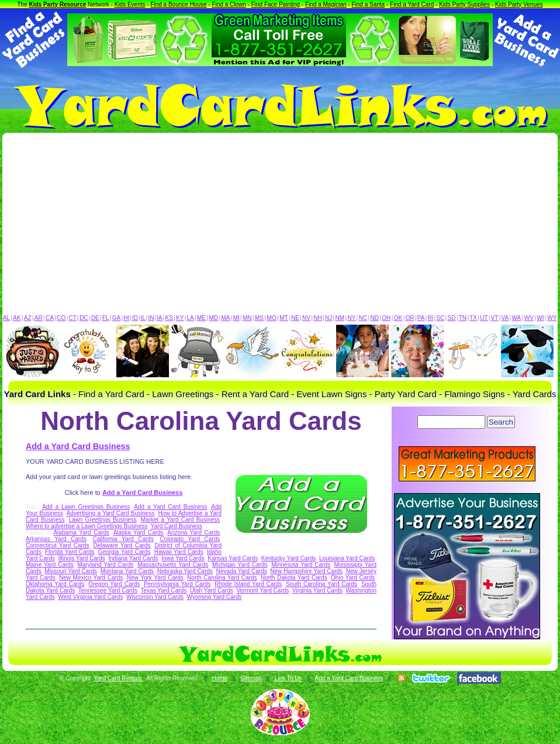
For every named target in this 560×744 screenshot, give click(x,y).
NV (306, 318)
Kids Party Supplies (464, 4)
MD (214, 318)
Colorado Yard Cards (190, 539)
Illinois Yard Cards (81, 558)
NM (340, 318)
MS (259, 318)
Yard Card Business (177, 526)
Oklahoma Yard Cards (55, 584)
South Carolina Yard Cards (322, 584)
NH (317, 318)
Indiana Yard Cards (133, 558)
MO (272, 318)
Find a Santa (368, 4)
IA (159, 318)
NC (363, 318)
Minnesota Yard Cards (301, 565)
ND (375, 318)
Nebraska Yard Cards (185, 571)
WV (529, 318)
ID (135, 318)
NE (295, 318)
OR (410, 318)
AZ (28, 318)
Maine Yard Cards (50, 565)
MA (226, 318)
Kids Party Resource (58, 4)
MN (247, 318)
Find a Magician (326, 4)
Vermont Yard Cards (262, 590)
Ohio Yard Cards (353, 578)
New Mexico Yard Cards (91, 578)
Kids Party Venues (519, 4)
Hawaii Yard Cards (179, 552)
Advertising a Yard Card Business (111, 513)
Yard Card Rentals (119, 678)
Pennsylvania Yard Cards (177, 584)
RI (430, 318)
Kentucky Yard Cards (289, 558)
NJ (329, 318)
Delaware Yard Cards (122, 545)
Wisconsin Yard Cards (155, 597)
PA (421, 318)
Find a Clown (229, 4)
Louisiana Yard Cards (347, 558)
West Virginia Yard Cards (90, 597)
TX (473, 318)
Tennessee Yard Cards (108, 590)
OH (386, 318)
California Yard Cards (123, 539)
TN (463, 318)
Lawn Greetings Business (102, 520)
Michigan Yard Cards (240, 565)
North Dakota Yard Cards (294, 578)
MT (284, 318)
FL (106, 318)
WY (552, 318)
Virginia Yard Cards (317, 590)
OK (398, 318)
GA (116, 318)
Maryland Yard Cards (106, 565)
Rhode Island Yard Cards (248, 584)
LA (191, 318)
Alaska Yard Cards (139, 533)
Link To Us (288, 678)
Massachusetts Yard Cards (173, 565)
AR (39, 318)
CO (61, 318)
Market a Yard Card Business (180, 520)
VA (505, 318)
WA (517, 318)
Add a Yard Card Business (78, 446)
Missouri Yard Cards (71, 571)
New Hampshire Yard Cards (306, 571)
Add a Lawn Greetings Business (86, 507)
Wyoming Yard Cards (215, 597)
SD (452, 318)
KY (180, 318)
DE (95, 318)
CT (73, 318)
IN (151, 318)
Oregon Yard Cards (114, 584)
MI (236, 318)
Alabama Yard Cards (81, 533)
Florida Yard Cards (70, 552)
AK (17, 318)
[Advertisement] (280, 226)
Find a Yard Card (412, 4)
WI (540, 318)
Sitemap (251, 678)
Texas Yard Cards (163, 590)
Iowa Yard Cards (183, 558)
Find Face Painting (276, 4)
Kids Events (130, 4)
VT (495, 318)
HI (126, 318)
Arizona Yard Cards (193, 533)
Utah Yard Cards (212, 590)
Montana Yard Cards (127, 571)
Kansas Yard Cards (233, 558)
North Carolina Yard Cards (222, 578)
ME (201, 318)
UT (484, 318)
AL (6, 318)
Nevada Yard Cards (242, 571)
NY (351, 318)
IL (143, 318)
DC (84, 318)
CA (50, 318)
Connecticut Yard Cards (57, 545)
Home (219, 678)
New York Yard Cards (155, 578)
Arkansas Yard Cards (56, 539)
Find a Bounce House (178, 4)
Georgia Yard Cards (125, 552)
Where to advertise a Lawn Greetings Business (87, 526)
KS (169, 318)
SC (440, 318)
